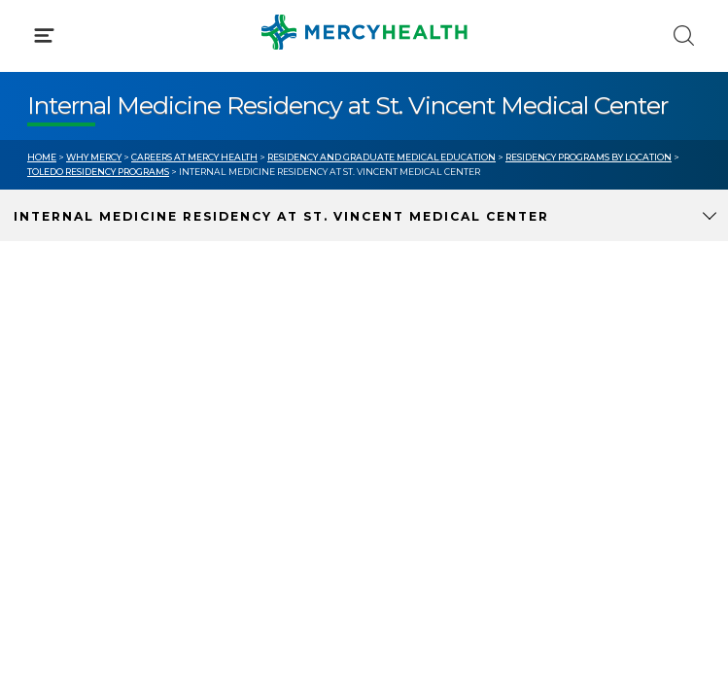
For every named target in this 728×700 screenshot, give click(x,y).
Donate (418, 445)
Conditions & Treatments (116, 183)
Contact (55, 445)
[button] (364, 97)
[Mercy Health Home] (37, 31)
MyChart (422, 408)
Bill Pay (53, 408)
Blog (408, 372)
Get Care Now (76, 372)
